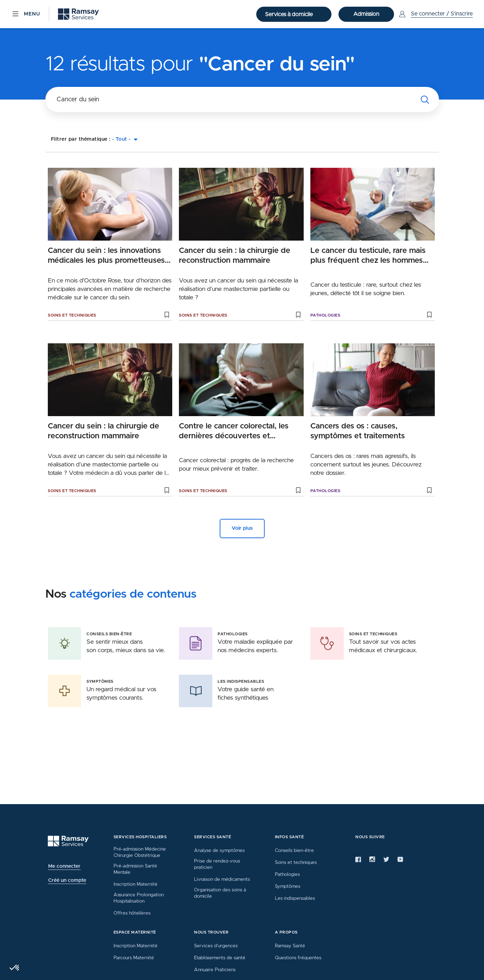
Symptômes (288, 886)
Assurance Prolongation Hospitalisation (139, 898)
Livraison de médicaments (222, 879)
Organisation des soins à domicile (220, 893)
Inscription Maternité (135, 884)
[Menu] (26, 14)
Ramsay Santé (290, 946)
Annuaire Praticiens (215, 970)
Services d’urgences (216, 946)
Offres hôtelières (132, 913)
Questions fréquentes (298, 958)
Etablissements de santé (220, 958)
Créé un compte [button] (67, 880)
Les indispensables (295, 898)
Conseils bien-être (294, 851)
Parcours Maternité (134, 958)
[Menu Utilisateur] (435, 14)
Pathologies (325, 315)
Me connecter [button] (64, 866)
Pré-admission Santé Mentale (135, 869)
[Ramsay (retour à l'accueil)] (68, 841)
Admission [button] (366, 14)
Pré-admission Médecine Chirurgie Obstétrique (140, 852)
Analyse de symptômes (219, 851)
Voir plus (242, 528)
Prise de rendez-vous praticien (217, 864)
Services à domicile (290, 14)
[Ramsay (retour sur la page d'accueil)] (78, 14)
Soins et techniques (72, 315)
